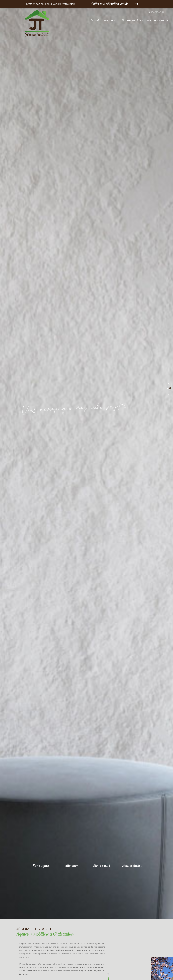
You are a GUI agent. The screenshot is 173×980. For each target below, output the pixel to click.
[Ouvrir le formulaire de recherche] (162, 12)
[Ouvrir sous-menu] (117, 21)
